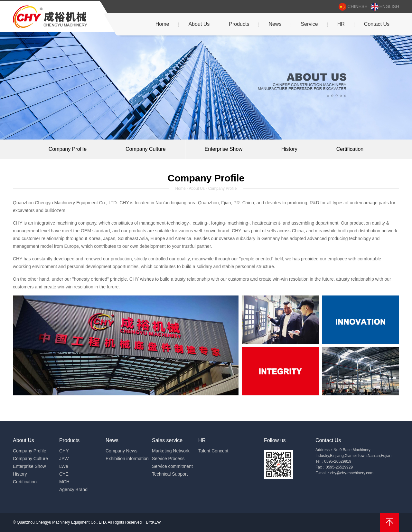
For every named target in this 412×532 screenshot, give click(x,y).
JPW (64, 459)
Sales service (167, 440)
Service (309, 24)
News (275, 24)
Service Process (168, 459)
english (385, 7)
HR (341, 24)
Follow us (275, 440)
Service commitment (172, 466)
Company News (122, 451)
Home (162, 24)
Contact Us (377, 24)
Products (239, 24)
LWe (64, 466)
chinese (353, 7)
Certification (350, 149)
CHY (64, 451)
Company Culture (146, 149)
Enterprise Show (224, 149)
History (289, 149)
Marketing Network (171, 451)
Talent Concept (213, 451)
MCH (64, 482)
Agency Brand (73, 489)
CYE (64, 474)
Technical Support (170, 474)
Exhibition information (127, 459)
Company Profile (68, 149)
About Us (199, 24)
